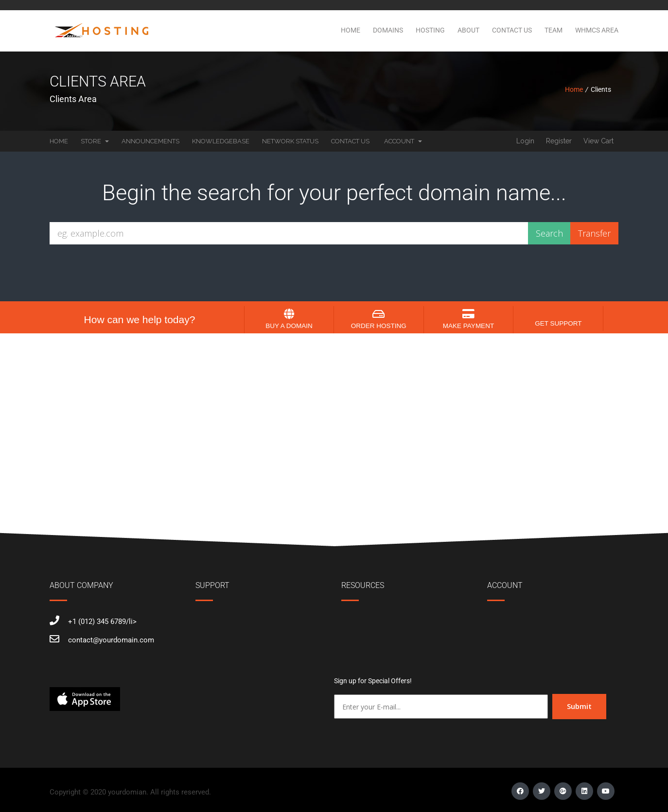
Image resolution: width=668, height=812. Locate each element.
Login (525, 141)
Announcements (150, 141)
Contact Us (512, 30)
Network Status (290, 141)
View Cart (598, 141)
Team (554, 30)
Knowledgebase (221, 141)
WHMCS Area (597, 30)
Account (403, 141)
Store (95, 141)
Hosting (430, 30)
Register (559, 141)
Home (351, 30)
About (468, 30)
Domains (388, 30)
